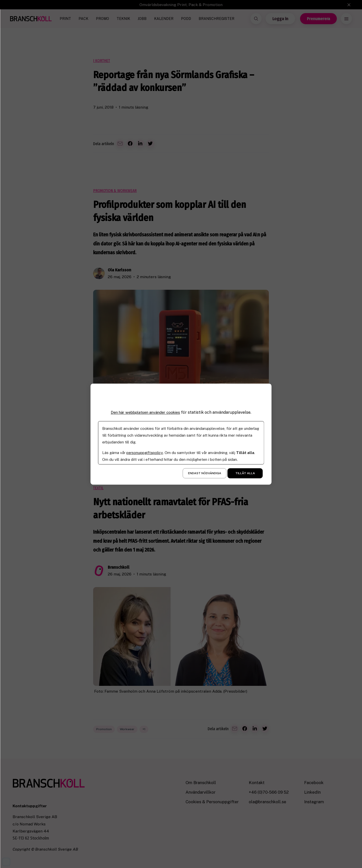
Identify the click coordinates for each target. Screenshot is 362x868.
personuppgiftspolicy (145, 453)
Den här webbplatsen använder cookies (146, 412)
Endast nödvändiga (205, 473)
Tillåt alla (245, 473)
